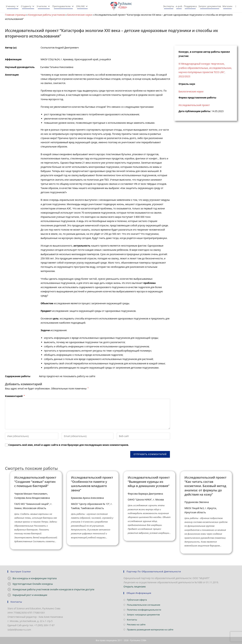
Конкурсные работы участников (46, 15)
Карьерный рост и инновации (30, 595)
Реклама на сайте (136, 624)
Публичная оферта (137, 600)
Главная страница (15, 15)
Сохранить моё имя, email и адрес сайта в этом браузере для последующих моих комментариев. (69, 445)
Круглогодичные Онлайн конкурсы (33, 584)
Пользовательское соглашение (144, 605)
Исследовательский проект (194, 105)
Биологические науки (80, 15)
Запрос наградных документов (143, 615)
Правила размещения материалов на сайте (150, 630)
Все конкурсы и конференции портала (35, 578)
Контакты (132, 620)
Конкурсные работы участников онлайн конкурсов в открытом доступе (53, 589)
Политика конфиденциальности (144, 610)
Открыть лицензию (135, 587)
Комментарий (15, 396)
